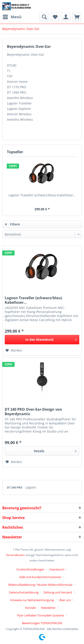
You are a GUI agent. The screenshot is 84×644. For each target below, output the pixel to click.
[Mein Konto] (66, 17)
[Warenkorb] (77, 17)
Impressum (57, 569)
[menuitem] (12, 17)
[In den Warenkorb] (42, 340)
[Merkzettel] (55, 17)
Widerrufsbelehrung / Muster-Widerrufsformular (40, 585)
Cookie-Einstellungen (30, 569)
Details (55, 450)
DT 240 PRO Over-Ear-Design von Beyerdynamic (33, 412)
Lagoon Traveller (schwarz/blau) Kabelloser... (42, 195)
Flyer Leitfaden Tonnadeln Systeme (40, 615)
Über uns (65, 600)
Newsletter (48, 608)
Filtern (12, 224)
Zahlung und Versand (58, 592)
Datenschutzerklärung (24, 592)
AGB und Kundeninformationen (40, 577)
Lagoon (31, 487)
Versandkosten (15, 555)
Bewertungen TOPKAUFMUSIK (42, 623)
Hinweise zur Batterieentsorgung (32, 600)
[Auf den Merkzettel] (14, 350)
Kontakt (31, 608)
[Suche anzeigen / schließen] (44, 17)
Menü (12, 16)
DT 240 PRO (15, 488)
